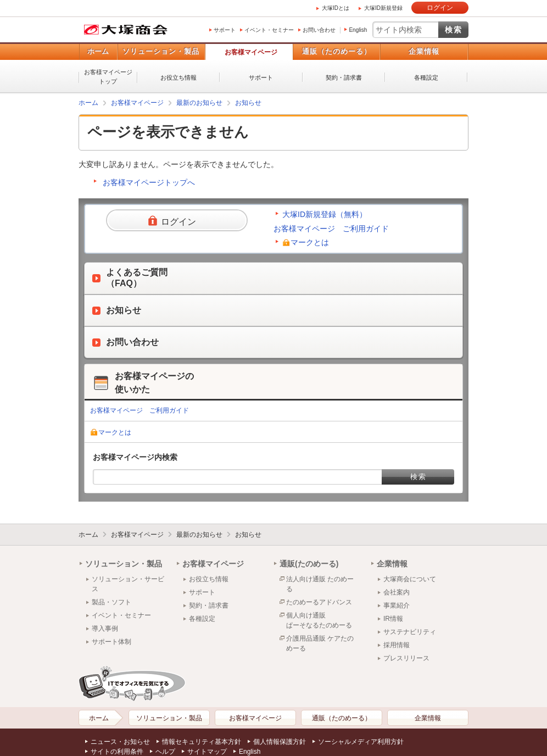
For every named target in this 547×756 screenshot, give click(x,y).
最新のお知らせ (199, 103)
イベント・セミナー (269, 30)
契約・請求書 (344, 77)
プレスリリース (406, 658)
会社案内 (397, 592)
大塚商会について (410, 579)
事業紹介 (397, 605)
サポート (225, 30)
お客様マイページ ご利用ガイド (331, 229)
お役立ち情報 (178, 77)
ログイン (440, 8)
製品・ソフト (111, 602)
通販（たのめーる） (337, 51)
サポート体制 (111, 642)
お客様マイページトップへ (149, 182)
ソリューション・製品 (161, 51)
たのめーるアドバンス (319, 602)
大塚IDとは (336, 8)
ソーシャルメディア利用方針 (361, 742)
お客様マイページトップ (108, 77)
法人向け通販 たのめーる (320, 584)
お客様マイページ (251, 52)
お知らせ (248, 103)
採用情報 (397, 645)
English (358, 30)
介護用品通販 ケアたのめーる (320, 643)
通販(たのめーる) (309, 564)
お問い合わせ (319, 30)
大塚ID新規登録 (383, 8)
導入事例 (105, 629)
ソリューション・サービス (128, 584)
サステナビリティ (410, 632)
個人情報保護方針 (280, 742)
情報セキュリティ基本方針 (202, 742)
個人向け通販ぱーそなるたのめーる (319, 620)
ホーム (98, 51)
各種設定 (426, 77)
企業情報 (424, 51)
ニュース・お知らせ (120, 742)
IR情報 (393, 619)
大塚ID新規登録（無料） (325, 214)
